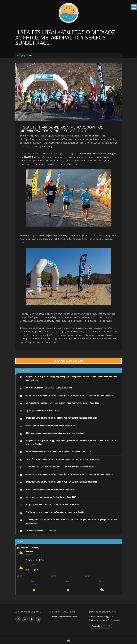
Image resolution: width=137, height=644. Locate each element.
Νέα (31, 56)
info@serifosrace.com (67, 617)
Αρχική (21, 56)
